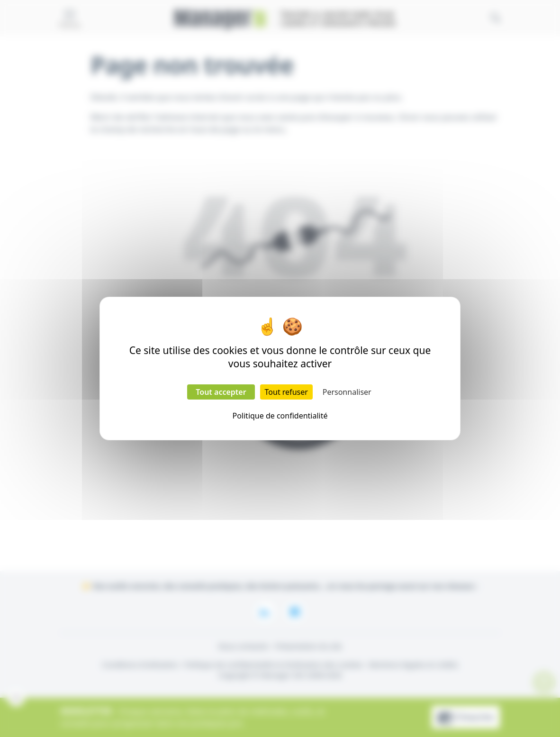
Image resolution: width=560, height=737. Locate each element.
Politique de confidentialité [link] (280, 416)
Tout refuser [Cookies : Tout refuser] (286, 392)
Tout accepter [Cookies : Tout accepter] (221, 392)
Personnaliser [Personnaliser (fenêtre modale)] (347, 392)
